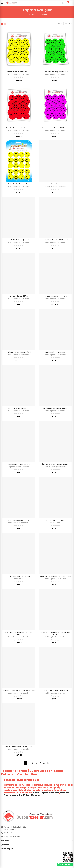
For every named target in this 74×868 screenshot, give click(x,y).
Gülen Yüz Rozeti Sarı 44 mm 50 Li (19, 72)
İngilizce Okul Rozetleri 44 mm (19, 464)
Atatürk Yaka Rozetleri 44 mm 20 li (55, 240)
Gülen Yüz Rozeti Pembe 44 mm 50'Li (55, 128)
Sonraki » (46, 763)
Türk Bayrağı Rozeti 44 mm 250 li (19, 352)
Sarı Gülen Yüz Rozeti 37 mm (19, 296)
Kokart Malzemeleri (34, 795)
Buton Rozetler (55, 523)
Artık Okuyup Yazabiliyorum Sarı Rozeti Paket (19, 691)
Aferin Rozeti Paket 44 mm (55, 520)
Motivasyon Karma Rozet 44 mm (55, 408)
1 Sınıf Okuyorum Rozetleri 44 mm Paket (55, 691)
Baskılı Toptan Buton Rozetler (19, 74)
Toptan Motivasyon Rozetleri (55, 186)
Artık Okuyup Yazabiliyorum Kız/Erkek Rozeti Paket (55, 633)
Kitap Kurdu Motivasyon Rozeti (19, 576)
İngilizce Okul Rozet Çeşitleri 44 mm (55, 464)
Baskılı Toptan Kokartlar (46, 793)
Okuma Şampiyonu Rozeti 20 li (19, 520)
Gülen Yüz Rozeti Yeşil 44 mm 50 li (55, 72)
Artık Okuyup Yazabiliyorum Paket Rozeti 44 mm (19, 633)
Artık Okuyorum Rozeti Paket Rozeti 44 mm (55, 576)
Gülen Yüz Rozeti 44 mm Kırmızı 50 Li (19, 128)
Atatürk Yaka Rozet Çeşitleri (19, 240)
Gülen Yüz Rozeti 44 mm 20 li (19, 184)
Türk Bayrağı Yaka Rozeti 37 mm (55, 296)
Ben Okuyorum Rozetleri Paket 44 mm (19, 747)
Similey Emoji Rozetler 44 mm (19, 408)
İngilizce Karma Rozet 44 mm (55, 184)
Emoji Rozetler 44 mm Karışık (55, 352)
